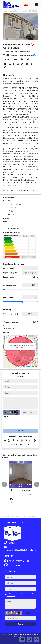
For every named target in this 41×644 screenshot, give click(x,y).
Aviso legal (16, 637)
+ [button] (6, 338)
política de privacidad (32, 424)
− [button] (6, 341)
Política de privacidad (25, 635)
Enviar (20, 431)
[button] (4, 484)
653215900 (21, 377)
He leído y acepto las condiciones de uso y (22, 424)
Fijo (7, 314)
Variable (16, 314)
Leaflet (18, 367)
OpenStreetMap (26, 367)
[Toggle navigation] (37, 5)
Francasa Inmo (12, 635)
